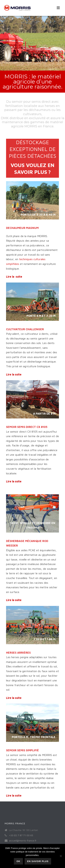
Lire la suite (14, 277)
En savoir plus (38, 861)
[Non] (61, 856)
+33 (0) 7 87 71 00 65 (21, 835)
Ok (18, 861)
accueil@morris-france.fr (23, 840)
